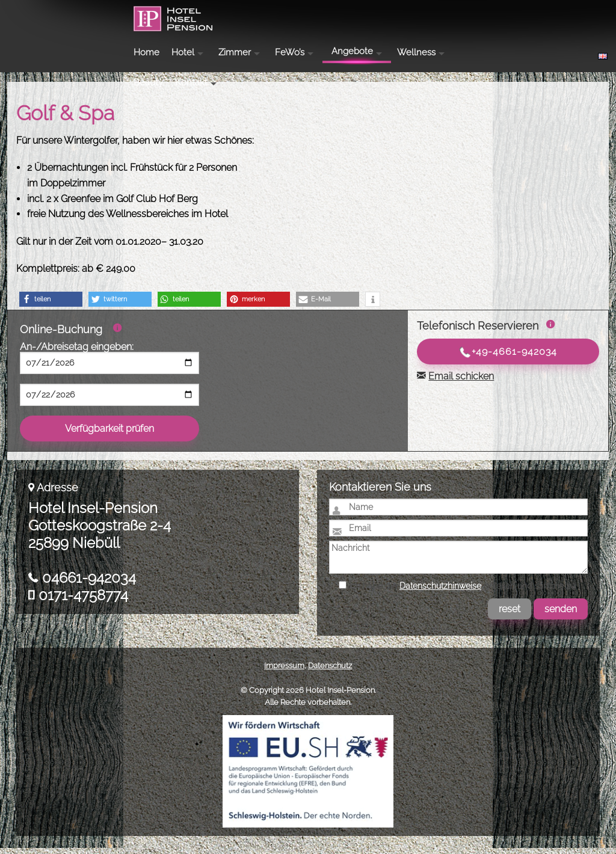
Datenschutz (330, 671)
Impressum (284, 671)
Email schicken (461, 382)
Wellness (473, 15)
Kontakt (574, 15)
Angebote (409, 14)
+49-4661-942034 (508, 358)
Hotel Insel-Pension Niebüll (79, 34)
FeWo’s (347, 15)
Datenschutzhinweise (440, 592)
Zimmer (292, 15)
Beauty (531, 15)
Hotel (240, 15)
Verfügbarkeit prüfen (109, 435)
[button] (51, 305)
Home (204, 15)
